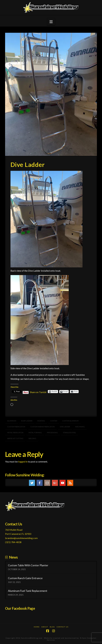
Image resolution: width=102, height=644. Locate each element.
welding (32, 438)
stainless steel (70, 433)
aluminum (12, 421)
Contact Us (63, 627)
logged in (23, 461)
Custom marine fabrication (43, 427)
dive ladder (65, 427)
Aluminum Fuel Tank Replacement (28, 591)
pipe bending (52, 433)
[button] (51, 22)
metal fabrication (15, 433)
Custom (54, 421)
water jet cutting (15, 438)
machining (80, 427)
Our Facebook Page (20, 608)
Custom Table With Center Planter (28, 565)
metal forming (35, 433)
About (45, 627)
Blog (52, 627)
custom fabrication (16, 427)
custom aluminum (70, 421)
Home (37, 627)
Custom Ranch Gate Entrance (25, 578)
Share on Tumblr (38, 392)
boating (41, 421)
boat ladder (27, 421)
